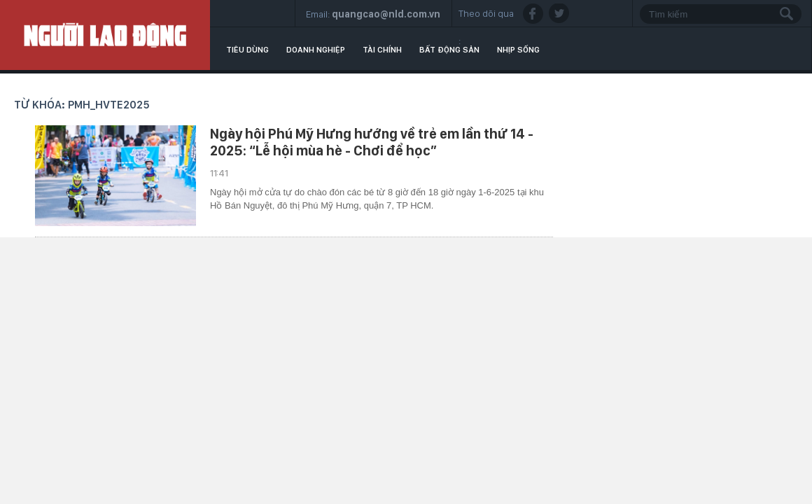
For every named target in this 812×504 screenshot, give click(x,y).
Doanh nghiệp (316, 50)
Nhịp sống (518, 50)
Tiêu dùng (247, 50)
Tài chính (382, 50)
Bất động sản (449, 50)
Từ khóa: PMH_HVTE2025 (82, 105)
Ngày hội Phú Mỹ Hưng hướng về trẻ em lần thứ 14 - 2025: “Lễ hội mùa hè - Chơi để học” (372, 142)
